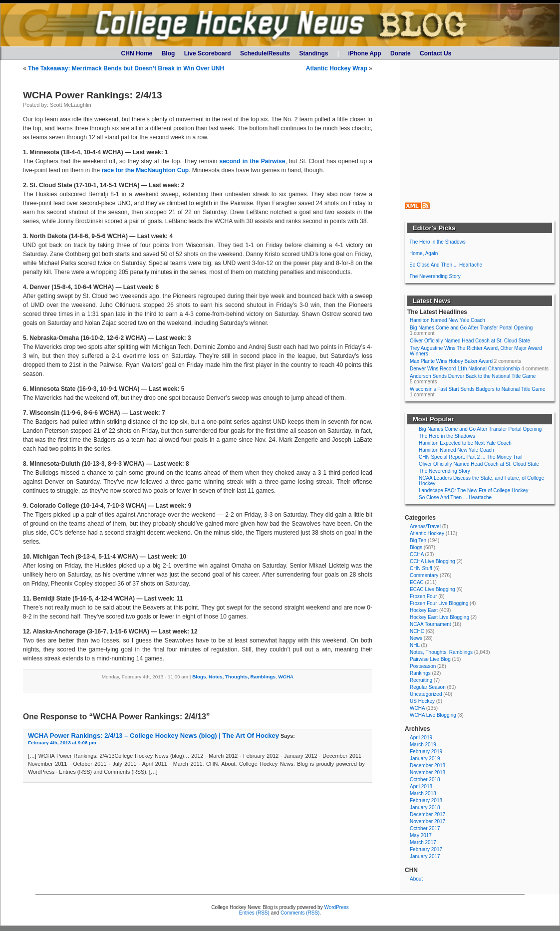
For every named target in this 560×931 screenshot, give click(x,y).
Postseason (423, 666)
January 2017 (425, 856)
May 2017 (421, 835)
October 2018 (425, 779)
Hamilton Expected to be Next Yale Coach (465, 443)
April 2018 (421, 786)
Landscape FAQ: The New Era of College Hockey (473, 490)
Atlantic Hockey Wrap (337, 68)
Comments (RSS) (300, 913)
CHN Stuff (421, 568)
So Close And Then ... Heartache (446, 265)
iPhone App (364, 53)
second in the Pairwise (252, 161)
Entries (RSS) (254, 913)
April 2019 (421, 738)
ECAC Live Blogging (432, 589)
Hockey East (424, 610)
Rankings (420, 673)
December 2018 (427, 766)
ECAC (417, 582)
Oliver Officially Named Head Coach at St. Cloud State (470, 341)
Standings (313, 53)
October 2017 (425, 828)
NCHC (417, 631)
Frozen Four (423, 596)
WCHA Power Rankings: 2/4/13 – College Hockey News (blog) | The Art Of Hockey (153, 736)
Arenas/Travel (425, 526)
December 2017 (427, 814)
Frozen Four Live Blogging (439, 603)
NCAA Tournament (430, 624)
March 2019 (423, 745)
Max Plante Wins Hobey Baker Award (451, 361)
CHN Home (137, 53)
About (416, 879)
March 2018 (423, 793)
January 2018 (425, 807)
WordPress (336, 907)
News (416, 638)
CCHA (417, 554)
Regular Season (428, 687)
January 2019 (425, 759)
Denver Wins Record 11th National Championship (465, 369)
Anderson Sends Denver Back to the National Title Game (473, 376)
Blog (168, 53)
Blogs (199, 677)
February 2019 (426, 752)
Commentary (424, 575)
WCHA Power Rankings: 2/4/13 (93, 95)
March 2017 (423, 842)
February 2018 (426, 800)
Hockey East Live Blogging (439, 617)
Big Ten (418, 540)
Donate (401, 53)
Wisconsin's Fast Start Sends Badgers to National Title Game (477, 389)
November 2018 (427, 773)
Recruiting (421, 680)
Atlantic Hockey (427, 533)
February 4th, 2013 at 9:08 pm (62, 743)
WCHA (286, 677)
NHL (415, 645)
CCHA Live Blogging (432, 561)
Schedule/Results (265, 53)
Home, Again (423, 253)
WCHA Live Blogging (433, 715)
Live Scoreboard (208, 53)
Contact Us (435, 53)
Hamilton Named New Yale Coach (447, 320)
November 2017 (427, 821)
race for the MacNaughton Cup (145, 170)
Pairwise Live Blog (430, 659)
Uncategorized (426, 694)
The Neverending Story (435, 276)
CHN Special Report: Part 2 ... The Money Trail (471, 457)
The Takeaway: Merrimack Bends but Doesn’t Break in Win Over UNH (126, 68)
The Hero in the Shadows (437, 242)
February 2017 (426, 849)
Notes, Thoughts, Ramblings (242, 677)
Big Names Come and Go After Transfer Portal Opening (471, 328)
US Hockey (422, 701)
